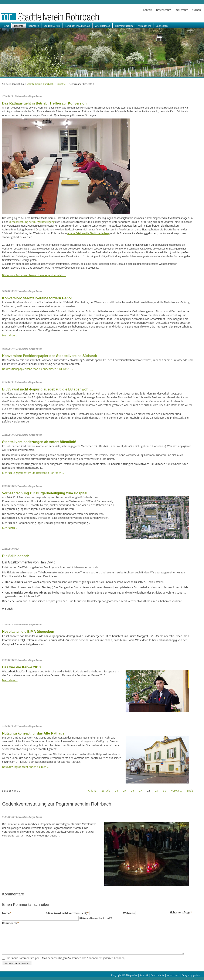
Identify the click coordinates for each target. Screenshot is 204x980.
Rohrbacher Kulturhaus (78, 26)
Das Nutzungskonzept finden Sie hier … (25, 767)
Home (6, 26)
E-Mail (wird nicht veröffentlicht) (68, 913)
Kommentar (10, 923)
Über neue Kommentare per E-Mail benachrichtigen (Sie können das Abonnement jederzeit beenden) (65, 958)
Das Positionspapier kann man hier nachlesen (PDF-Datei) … (38, 369)
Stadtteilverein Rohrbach (40, 84)
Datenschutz (164, 10)
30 (165, 791)
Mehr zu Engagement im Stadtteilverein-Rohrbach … (33, 473)
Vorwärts (177, 791)
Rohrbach (34, 26)
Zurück (106, 791)
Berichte (19, 26)
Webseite (129, 913)
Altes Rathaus (103, 26)
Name (7, 913)
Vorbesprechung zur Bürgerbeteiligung (32, 222)
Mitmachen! (144, 26)
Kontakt (148, 10)
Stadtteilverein (52, 26)
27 (140, 791)
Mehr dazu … (10, 335)
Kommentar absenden (17, 963)
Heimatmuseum (124, 26)
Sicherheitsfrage (181, 912)
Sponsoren (162, 26)
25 (124, 791)
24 (116, 791)
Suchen (196, 10)
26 (132, 791)
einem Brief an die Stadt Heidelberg (89, 233)
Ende (190, 791)
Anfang (92, 791)
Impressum (181, 10)
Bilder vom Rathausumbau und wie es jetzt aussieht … (34, 275)
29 (157, 791)
